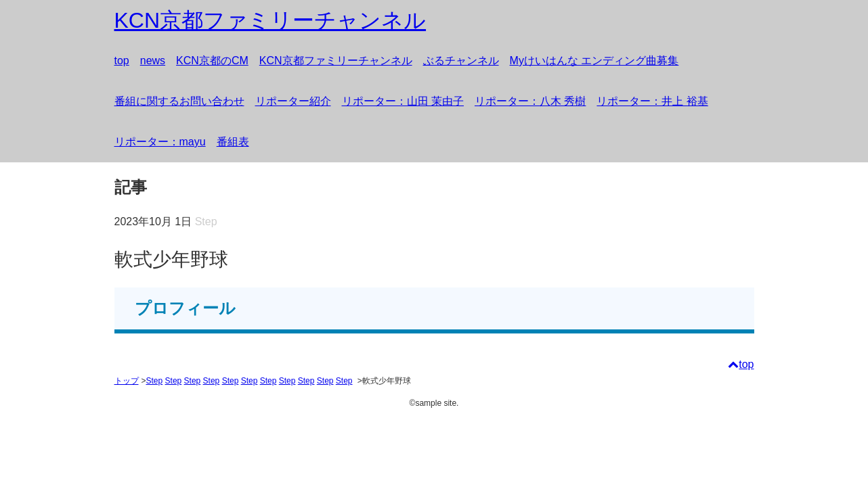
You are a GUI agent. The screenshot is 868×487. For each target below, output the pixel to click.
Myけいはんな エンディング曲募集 (594, 61)
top (122, 61)
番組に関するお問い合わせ (179, 101)
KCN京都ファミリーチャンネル (336, 61)
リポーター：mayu (160, 142)
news (153, 61)
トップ (127, 381)
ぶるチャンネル (461, 61)
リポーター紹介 (293, 101)
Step (155, 381)
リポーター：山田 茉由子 (403, 101)
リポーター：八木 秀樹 (530, 101)
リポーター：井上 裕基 (652, 101)
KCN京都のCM (212, 61)
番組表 (233, 142)
